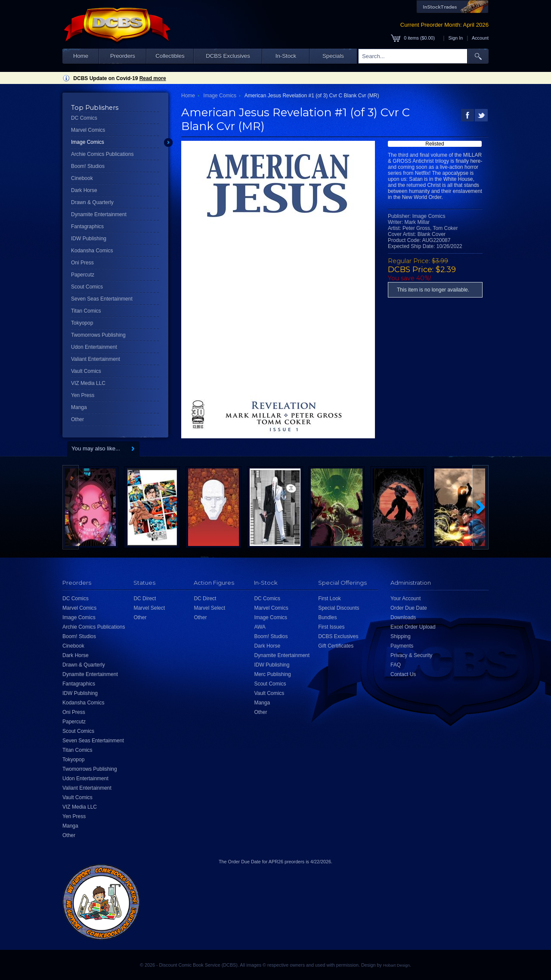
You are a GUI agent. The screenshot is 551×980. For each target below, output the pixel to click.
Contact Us (403, 674)
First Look (330, 599)
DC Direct (145, 599)
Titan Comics (86, 311)
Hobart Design (396, 965)
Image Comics (88, 142)
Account (480, 38)
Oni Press (82, 263)
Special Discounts (339, 608)
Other (77, 419)
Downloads (403, 617)
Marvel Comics (88, 130)
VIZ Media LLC (88, 383)
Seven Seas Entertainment (102, 299)
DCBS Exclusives (228, 56)
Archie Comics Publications (102, 154)
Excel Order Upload (413, 627)
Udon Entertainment (94, 347)
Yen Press (83, 395)
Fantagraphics (87, 226)
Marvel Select (149, 608)
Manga (79, 407)
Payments (402, 646)
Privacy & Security (411, 655)
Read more (153, 78)
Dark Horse (84, 190)
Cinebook (82, 178)
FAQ (396, 665)
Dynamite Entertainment (99, 214)
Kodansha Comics (92, 251)
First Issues (331, 627)
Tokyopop (82, 323)
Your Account (406, 599)
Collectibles (170, 56)
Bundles (327, 617)
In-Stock (286, 56)
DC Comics (84, 118)
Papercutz (83, 275)
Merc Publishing (272, 674)
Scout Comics (87, 287)
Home (81, 56)
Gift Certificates (336, 646)
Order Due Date (409, 608)
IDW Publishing (89, 239)
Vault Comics (86, 371)
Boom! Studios (88, 166)
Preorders (123, 56)
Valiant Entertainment (96, 359)
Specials (333, 56)
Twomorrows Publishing (98, 335)
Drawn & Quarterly (92, 202)
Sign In (456, 38)
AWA (260, 627)
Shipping (401, 636)
